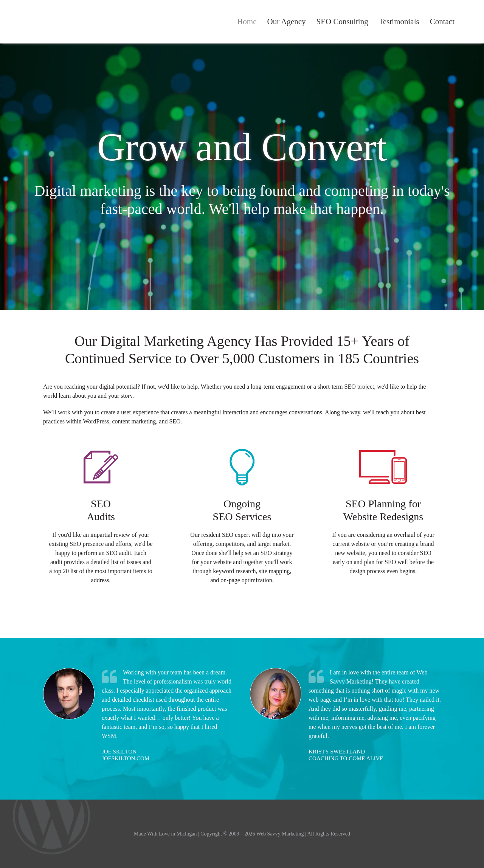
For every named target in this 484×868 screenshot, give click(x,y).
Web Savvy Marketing (54, 22)
